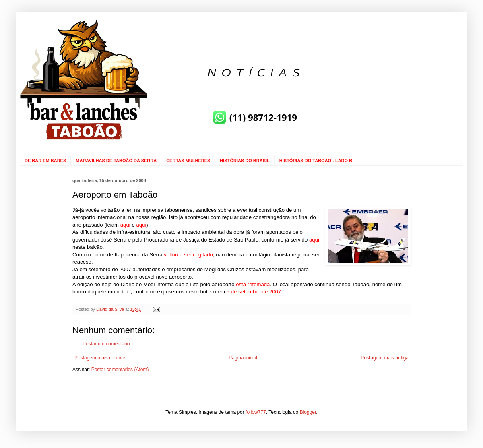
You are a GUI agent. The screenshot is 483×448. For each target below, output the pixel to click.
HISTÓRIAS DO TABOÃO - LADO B (316, 161)
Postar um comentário (106, 344)
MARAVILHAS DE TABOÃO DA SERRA (116, 161)
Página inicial (243, 358)
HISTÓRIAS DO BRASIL (245, 161)
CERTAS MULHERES (188, 161)
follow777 (256, 412)
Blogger (308, 412)
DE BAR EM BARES (45, 161)
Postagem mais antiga (385, 358)
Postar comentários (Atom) (120, 370)
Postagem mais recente (100, 358)
